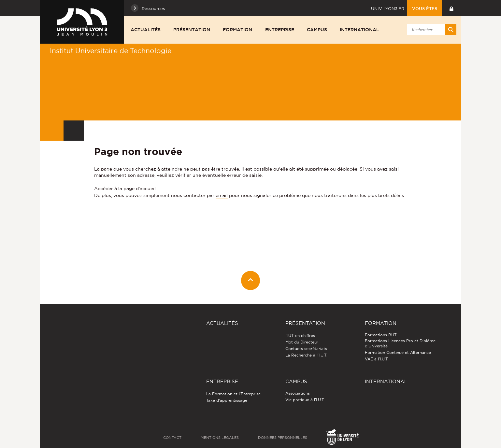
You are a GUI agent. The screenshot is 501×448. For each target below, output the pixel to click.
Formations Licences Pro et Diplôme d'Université (400, 343)
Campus (317, 30)
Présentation (192, 30)
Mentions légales (220, 438)
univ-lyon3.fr (388, 8)
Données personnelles (283, 438)
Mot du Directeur (302, 342)
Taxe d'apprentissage (227, 400)
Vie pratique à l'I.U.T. (305, 400)
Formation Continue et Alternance (398, 352)
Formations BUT (381, 335)
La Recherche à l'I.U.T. (306, 355)
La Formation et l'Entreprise (233, 394)
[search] (431, 30)
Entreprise (280, 30)
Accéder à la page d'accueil (125, 189)
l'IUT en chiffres (300, 336)
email (222, 195)
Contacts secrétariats (306, 349)
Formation (237, 30)
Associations (298, 393)
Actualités (146, 30)
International (359, 30)
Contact (172, 438)
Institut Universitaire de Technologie (111, 51)
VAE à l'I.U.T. (377, 359)
